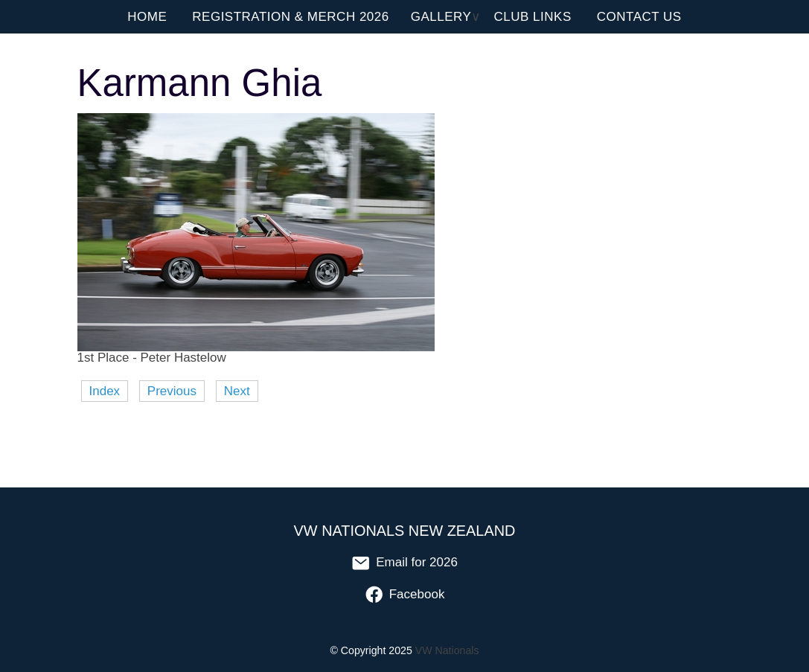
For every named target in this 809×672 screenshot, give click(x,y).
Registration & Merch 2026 (290, 17)
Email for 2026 (404, 562)
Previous (172, 391)
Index (105, 391)
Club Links (533, 17)
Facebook (405, 594)
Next (237, 391)
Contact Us (639, 17)
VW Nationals (447, 650)
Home (147, 17)
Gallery (441, 17)
